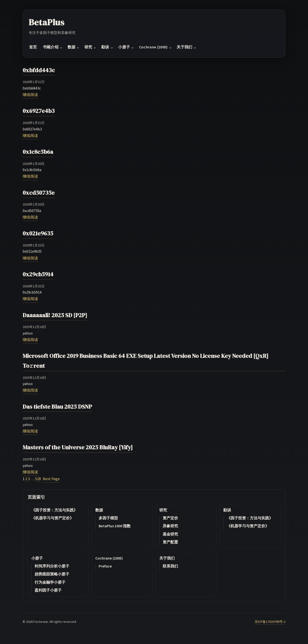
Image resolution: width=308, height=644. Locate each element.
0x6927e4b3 (39, 111)
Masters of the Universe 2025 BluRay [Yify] (78, 447)
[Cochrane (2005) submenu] (170, 48)
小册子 (37, 558)
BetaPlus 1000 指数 (115, 526)
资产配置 (170, 542)
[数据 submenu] (78, 48)
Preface (105, 566)
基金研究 (170, 534)
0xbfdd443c (39, 70)
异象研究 (170, 526)
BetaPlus (47, 22)
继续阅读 (30, 95)
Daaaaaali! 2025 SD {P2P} (55, 315)
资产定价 (170, 518)
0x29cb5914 (38, 274)
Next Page (51, 479)
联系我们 (170, 566)
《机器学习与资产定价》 (52, 518)
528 (38, 479)
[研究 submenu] (95, 48)
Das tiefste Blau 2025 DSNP (57, 407)
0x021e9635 (38, 233)
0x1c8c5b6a (38, 152)
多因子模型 (108, 518)
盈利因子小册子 (48, 590)
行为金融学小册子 (50, 582)
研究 (163, 510)
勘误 (227, 510)
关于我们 (167, 558)
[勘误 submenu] (112, 48)
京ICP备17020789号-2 (270, 622)
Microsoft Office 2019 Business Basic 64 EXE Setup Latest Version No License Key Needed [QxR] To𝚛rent (145, 361)
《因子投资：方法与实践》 (54, 510)
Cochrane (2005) (109, 558)
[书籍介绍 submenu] (61, 48)
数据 (99, 510)
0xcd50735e (39, 193)
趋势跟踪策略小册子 (52, 574)
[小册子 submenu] (133, 48)
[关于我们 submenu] (195, 48)
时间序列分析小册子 (52, 566)
